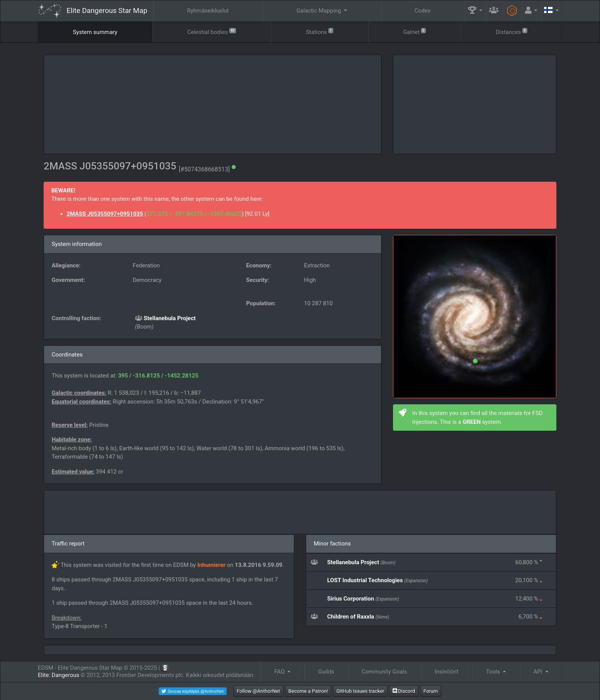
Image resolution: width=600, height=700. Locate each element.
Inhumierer (212, 565)
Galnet (414, 32)
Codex (422, 11)
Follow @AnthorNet (258, 691)
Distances (511, 32)
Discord (404, 691)
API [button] (539, 672)
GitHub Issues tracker (360, 691)
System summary (95, 32)
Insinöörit (447, 672)
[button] (475, 11)
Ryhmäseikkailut (208, 11)
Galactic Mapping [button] (320, 11)
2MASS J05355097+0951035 (105, 214)
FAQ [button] (280, 672)
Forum (431, 691)
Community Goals (384, 672)
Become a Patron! (308, 691)
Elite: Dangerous (59, 675)
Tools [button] (494, 672)
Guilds (326, 672)
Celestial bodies (211, 32)
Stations (319, 32)
